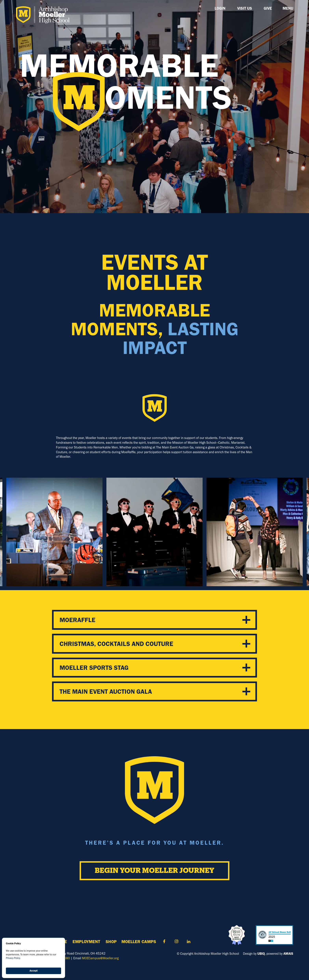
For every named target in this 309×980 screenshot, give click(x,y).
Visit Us (245, 8)
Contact (164, 942)
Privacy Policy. (13, 958)
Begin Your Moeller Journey (154, 871)
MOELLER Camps (139, 942)
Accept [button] (34, 971)
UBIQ (261, 954)
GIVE (268, 8)
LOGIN (220, 8)
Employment (86, 942)
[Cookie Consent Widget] (34, 958)
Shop (111, 942)
